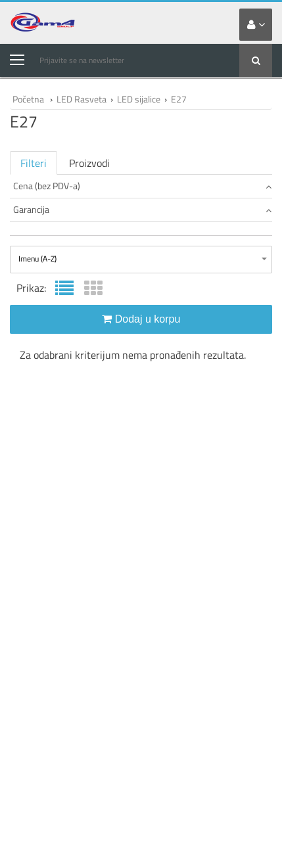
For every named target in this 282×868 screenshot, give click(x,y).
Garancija (142, 209)
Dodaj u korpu (141, 319)
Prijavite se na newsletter (82, 60)
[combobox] (141, 260)
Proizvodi (89, 163)
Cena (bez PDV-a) (142, 186)
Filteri (34, 163)
